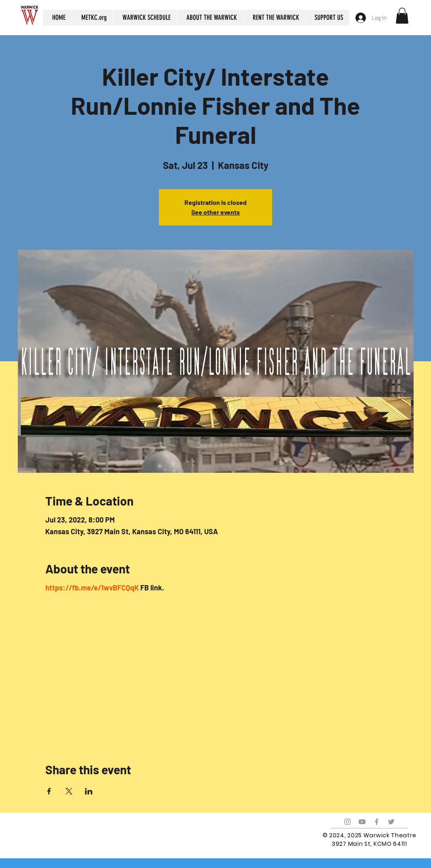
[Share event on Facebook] (49, 791)
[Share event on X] (69, 791)
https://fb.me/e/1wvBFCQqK (92, 588)
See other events (215, 212)
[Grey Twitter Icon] (391, 822)
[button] (402, 16)
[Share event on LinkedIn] (89, 791)
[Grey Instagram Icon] (348, 822)
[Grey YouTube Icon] (362, 822)
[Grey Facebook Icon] (377, 822)
